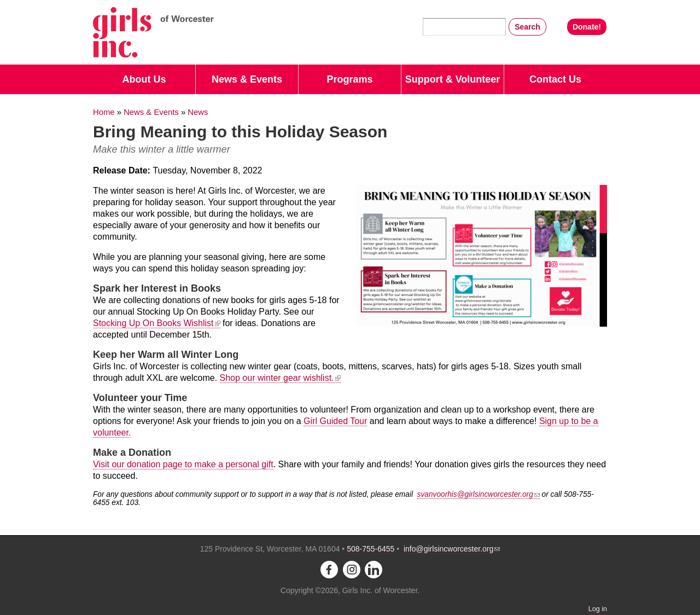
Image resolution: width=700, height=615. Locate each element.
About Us (144, 79)
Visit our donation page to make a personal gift (183, 464)
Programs (349, 79)
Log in (598, 609)
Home (104, 112)
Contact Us (555, 79)
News (198, 112)
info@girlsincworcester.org (452, 549)
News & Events (247, 79)
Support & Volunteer (453, 79)
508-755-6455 (371, 549)
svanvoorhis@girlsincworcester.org (479, 494)
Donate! (587, 27)
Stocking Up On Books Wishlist (157, 323)
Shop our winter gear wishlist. (280, 378)
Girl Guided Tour (335, 421)
